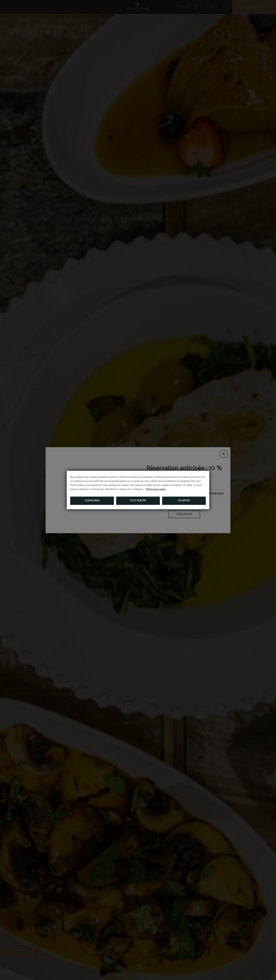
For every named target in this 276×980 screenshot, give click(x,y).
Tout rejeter (138, 501)
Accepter (184, 501)
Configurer (92, 501)
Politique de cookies (156, 489)
